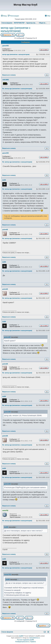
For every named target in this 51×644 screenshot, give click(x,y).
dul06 (4, 180)
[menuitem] (4, 16)
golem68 (5, 230)
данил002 (6, 46)
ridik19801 (6, 80)
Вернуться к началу (9, 75)
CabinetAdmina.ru (34, 638)
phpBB (21, 636)
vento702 (5, 511)
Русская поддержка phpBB (26, 640)
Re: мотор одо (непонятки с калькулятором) (17, 89)
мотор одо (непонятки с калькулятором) (16, 29)
